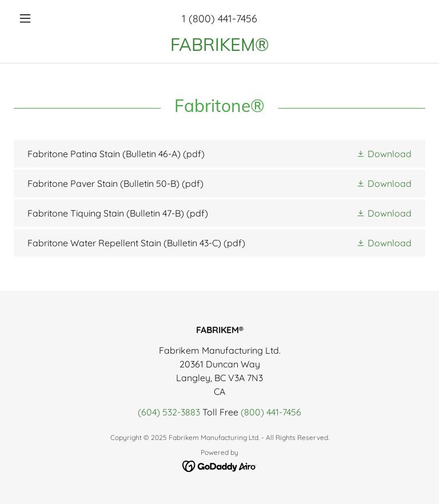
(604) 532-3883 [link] (169, 412)
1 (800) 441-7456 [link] (219, 19)
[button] (45, 18)
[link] (219, 47)
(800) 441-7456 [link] (271, 412)
